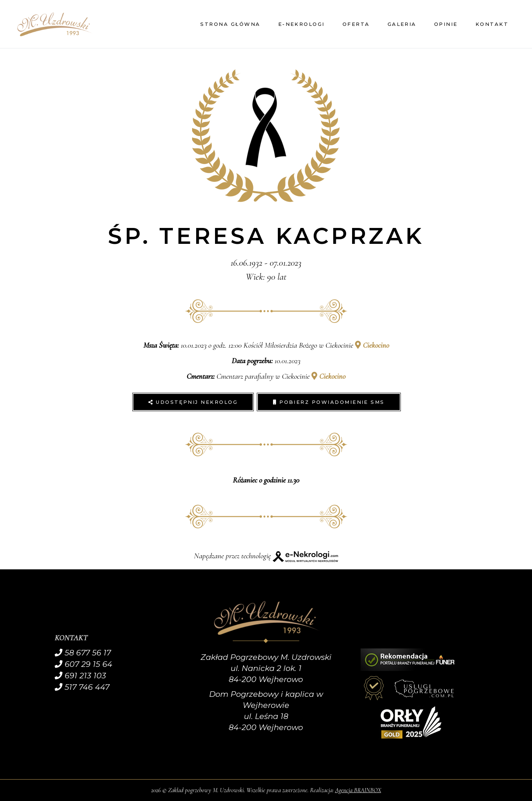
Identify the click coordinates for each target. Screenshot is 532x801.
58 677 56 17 (83, 653)
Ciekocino (372, 345)
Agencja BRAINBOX (358, 790)
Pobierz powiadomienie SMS (329, 402)
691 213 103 (80, 676)
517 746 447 (82, 687)
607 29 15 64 (83, 664)
